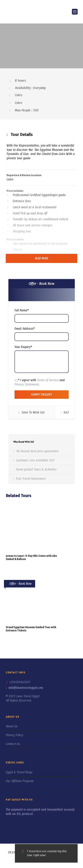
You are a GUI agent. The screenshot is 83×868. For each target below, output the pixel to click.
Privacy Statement (27, 384)
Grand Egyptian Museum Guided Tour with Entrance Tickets (31, 629)
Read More (41, 258)
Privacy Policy (15, 735)
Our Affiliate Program (20, 781)
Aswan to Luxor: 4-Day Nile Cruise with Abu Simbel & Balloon (31, 557)
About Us (12, 726)
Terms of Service (48, 380)
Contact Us (13, 744)
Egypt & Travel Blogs (19, 772)
